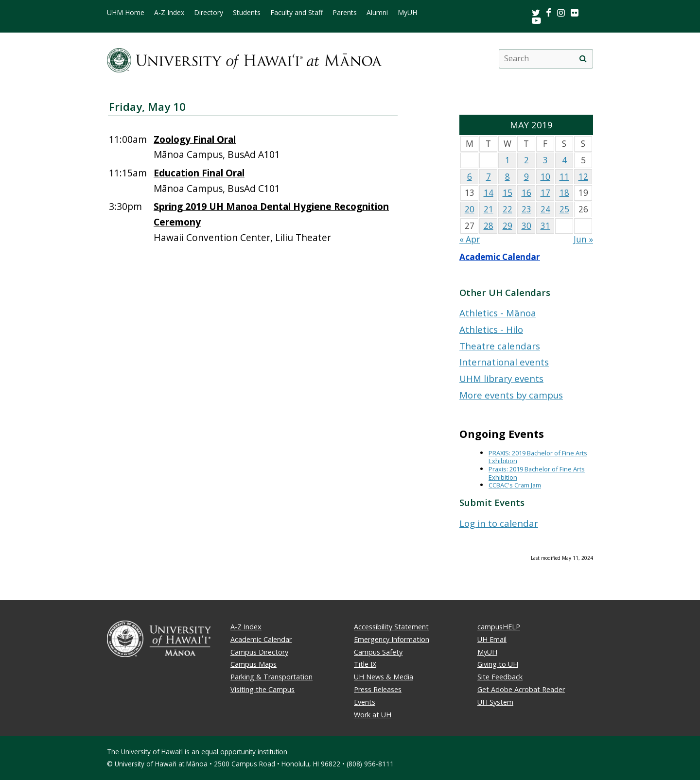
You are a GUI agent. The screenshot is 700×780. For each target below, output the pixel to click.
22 (507, 209)
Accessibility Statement (391, 627)
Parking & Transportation (271, 677)
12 (583, 177)
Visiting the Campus (262, 689)
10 (545, 177)
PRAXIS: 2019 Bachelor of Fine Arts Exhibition (538, 457)
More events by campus (511, 395)
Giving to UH (498, 664)
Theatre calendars (500, 346)
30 (526, 226)
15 (507, 193)
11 (564, 177)
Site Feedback (500, 677)
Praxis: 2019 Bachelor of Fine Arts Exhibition (537, 473)
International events (504, 362)
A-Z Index (169, 13)
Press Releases (378, 689)
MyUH (407, 13)
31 (545, 226)
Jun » (583, 239)
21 (489, 209)
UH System (495, 702)
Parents (345, 13)
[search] (583, 59)
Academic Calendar (500, 257)
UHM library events (501, 378)
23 (526, 209)
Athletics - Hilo (491, 329)
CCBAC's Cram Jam (515, 485)
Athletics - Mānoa (498, 313)
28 (489, 226)
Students (247, 13)
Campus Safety (378, 652)
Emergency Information (392, 639)
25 (564, 209)
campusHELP (499, 627)
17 (545, 193)
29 (507, 226)
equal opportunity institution (244, 752)
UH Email (492, 639)
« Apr (470, 239)
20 (470, 209)
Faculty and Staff (297, 13)
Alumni (377, 13)
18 (564, 193)
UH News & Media (384, 677)
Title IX (365, 664)
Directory (209, 13)
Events (365, 702)
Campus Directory (259, 652)
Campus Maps (254, 664)
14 (489, 193)
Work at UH (373, 715)
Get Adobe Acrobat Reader (521, 689)
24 (545, 209)
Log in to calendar (499, 523)
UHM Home (126, 13)
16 (526, 193)
